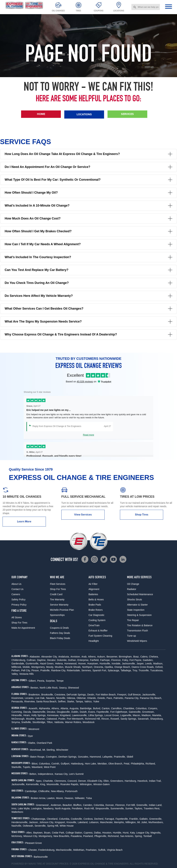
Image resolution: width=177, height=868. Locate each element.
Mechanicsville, (64, 850)
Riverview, (30, 701)
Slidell (130, 757)
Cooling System (97, 620)
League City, (143, 833)
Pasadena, (76, 836)
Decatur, (52, 660)
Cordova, (88, 819)
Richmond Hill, (93, 719)
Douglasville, (64, 712)
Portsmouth (71, 791)
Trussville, (144, 670)
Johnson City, (47, 822)
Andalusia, (64, 657)
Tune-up (132, 636)
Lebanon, (94, 822)
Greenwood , (43, 805)
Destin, (91, 695)
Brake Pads (95, 605)
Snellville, (26, 722)
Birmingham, (126, 657)
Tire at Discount (48, 864)
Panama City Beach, (151, 698)
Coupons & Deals (59, 628)
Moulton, (59, 667)
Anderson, (56, 805)
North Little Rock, (49, 688)
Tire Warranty (57, 599)
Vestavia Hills (26, 674)
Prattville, (45, 670)
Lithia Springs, (96, 715)
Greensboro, (117, 781)
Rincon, (106, 719)
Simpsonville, (102, 808)
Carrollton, (117, 708)
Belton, (33, 774)
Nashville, (17, 826)
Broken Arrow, (38, 798)
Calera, (144, 657)
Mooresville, (53, 784)
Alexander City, (49, 657)
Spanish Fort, (100, 670)
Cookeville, (77, 819)
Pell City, (26, 670)
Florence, (116, 660)
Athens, (92, 657)
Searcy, (63, 688)
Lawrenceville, (80, 715)
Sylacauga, (114, 670)
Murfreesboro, (156, 822)
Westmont (34, 729)
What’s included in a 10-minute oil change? (88, 206)
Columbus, (141, 708)
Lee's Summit (76, 774)
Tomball (147, 836)
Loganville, (126, 715)
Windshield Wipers (137, 641)
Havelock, (143, 781)
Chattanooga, (39, 819)
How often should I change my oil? (88, 193)
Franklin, (134, 819)
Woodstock (89, 722)
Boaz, (136, 657)
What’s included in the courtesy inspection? (88, 257)
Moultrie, (31, 719)
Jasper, (140, 664)
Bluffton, (78, 805)
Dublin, (75, 712)
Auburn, (101, 657)
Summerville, (117, 808)
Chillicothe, (44, 791)
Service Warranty (59, 605)
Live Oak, (40, 698)
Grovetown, (148, 712)
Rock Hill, (89, 808)
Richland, (151, 764)
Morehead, (36, 750)
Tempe (60, 681)
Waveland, (37, 767)
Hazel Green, (47, 664)
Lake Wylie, (24, 808)
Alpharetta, (45, 708)
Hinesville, (17, 715)
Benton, (35, 688)
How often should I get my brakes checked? (88, 231)
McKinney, (17, 836)
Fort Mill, (131, 805)
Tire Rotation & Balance (140, 625)
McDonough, (18, 719)
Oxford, (159, 667)
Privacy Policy (19, 605)
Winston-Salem (102, 784)
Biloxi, (35, 764)
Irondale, (116, 664)
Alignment (94, 589)
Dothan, (72, 660)
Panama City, (132, 698)
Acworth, (33, 708)
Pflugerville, (101, 836)
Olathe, (32, 743)
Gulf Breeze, (135, 695)
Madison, (158, 664)
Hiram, (27, 715)
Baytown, (38, 833)
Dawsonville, (39, 712)
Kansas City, (61, 774)
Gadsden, (148, 660)
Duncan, (110, 805)
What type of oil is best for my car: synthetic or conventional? (88, 180)
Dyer (30, 736)
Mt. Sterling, (49, 750)
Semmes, (87, 670)
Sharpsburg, (157, 719)
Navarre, (51, 698)
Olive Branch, (116, 764)
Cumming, (17, 712)
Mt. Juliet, (142, 822)
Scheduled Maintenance (140, 594)
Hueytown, (93, 664)
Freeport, (122, 695)
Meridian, (103, 764)
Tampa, (80, 701)
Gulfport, (66, 764)
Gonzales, (83, 757)
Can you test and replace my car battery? (88, 270)
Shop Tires (142, 515)
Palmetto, (119, 698)
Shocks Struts (134, 599)
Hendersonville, (20, 822)
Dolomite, (62, 660)
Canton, (106, 708)
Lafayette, (108, 757)
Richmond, (113, 836)
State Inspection (136, 610)
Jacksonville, (129, 664)
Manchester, (107, 822)
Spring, (139, 836)
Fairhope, (105, 660)
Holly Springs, (39, 715)
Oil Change (133, 584)
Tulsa (89, 798)
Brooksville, (48, 695)
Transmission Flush (138, 631)
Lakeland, (83, 822)
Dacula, (27, 712)
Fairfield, (95, 660)
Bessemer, (112, 657)
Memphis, (119, 822)
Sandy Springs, (129, 719)
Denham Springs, (68, 757)
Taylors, (139, 808)
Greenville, (142, 805)
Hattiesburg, (77, 764)
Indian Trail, (155, 781)
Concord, (73, 781)
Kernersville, (33, 784)
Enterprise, (83, 660)
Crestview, (60, 695)
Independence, (46, 774)
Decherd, (99, 819)
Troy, (135, 670)
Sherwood (73, 688)
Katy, (133, 833)
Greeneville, (156, 819)
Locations (84, 114)
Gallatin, (144, 819)
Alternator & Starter (137, 605)
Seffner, (62, 701)
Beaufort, (67, 805)
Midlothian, (79, 850)
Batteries (93, 594)
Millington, (131, 822)
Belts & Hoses (96, 599)
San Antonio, (127, 836)
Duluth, (83, 712)
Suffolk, (102, 850)
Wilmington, (86, 784)
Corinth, (56, 764)
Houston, (107, 833)
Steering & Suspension (139, 615)
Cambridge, (31, 791)
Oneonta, (99, 667)
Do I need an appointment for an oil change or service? (88, 167)
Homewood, (71, 664)
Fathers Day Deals (60, 633)
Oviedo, (101, 698)
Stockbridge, (39, 722)
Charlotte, (48, 781)
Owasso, (69, 798)
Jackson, (34, 822)
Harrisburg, (131, 781)
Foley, (125, 660)
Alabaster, (35, 657)
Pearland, (88, 836)
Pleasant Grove (33, 843)
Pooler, (62, 719)
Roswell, (115, 719)
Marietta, (157, 715)
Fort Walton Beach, (106, 695)
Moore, (60, 798)
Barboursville (41, 857)
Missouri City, (31, 836)
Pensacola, (17, 701)
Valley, (15, 674)
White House (67, 826)
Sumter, (129, 808)
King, (43, 784)
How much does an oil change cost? (88, 219)
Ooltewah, (28, 826)
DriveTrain (94, 625)
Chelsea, (154, 657)
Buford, (97, 708)
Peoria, (41, 681)
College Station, (74, 833)
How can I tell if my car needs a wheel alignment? (88, 244)
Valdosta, (59, 722)
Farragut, (110, 819)
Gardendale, (18, 664)
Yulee (96, 701)
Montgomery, (38, 667)
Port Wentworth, (75, 719)
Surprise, (51, 681)
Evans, (92, 712)
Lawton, (51, 798)
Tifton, (50, 722)
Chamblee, (129, 708)
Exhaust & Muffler (98, 631)
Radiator (132, 589)
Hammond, (96, 757)
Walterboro (17, 812)
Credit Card (56, 594)
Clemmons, (61, 781)
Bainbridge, (86, 708)
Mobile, (27, 667)
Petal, (127, 764)
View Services (83, 515)
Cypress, (88, 833)
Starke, (71, 701)
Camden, (88, 805)
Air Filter (93, 584)
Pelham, (16, 670)
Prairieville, (120, 757)
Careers (16, 594)
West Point (50, 767)
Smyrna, (16, 722)
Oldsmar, (81, 698)
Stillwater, (80, 798)
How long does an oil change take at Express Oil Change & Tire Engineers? (88, 154)
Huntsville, (105, 664)
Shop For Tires (19, 623)
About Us (16, 584)
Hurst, (126, 833)
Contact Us (17, 589)
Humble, (117, 833)
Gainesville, (135, 712)
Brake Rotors (96, 610)
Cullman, (31, 660)
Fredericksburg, (47, 850)
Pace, (110, 698)
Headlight (94, 641)
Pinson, (36, 670)
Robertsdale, (74, 670)
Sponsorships (57, 615)
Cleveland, (52, 819)
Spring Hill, (53, 826)
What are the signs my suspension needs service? (88, 322)
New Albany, (58, 791)
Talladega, (126, 670)
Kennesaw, (53, 715)
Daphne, (42, 660)
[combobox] (146, 7)
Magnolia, (156, 833)
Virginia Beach (115, 850)
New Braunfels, (62, 836)
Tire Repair (133, 620)
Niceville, (61, 698)
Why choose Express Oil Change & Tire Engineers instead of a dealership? (88, 335)
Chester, (33, 850)
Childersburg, (19, 660)
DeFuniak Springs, (76, 695)
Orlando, (92, 698)
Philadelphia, (138, 764)
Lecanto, (30, 698)
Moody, (50, 667)
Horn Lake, (91, 764)
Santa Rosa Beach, (47, 701)
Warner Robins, (73, 722)
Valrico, (88, 701)
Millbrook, (17, 667)
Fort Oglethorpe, (119, 712)
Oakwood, (52, 719)
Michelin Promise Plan (62, 610)
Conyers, (153, 708)
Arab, (84, 657)
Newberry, (49, 808)
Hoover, (82, 664)
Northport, (87, 667)
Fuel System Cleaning (100, 636)
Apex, (39, 781)
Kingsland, (65, 715)
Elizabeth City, (95, 781)
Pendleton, (78, 808)
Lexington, (37, 808)
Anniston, (76, 657)
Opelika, (109, 667)
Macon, (137, 715)
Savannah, (144, 719)
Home (41, 114)
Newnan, (41, 719)
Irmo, (14, 808)
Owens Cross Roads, (143, 667)
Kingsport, (60, 822)
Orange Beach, (123, 667)
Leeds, (149, 664)
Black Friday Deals (60, 638)
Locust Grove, (112, 715)
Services (127, 114)
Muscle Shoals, (73, 667)
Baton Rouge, (38, 757)
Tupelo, (27, 767)
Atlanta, (65, 708)
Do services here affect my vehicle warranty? (88, 296)
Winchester (62, 750)
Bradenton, (34, 695)
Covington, (52, 757)
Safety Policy (18, 599)
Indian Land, (155, 805)
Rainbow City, (59, 670)
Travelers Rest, (152, 808)
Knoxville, (72, 822)
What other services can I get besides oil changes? (88, 309)
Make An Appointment (23, 628)
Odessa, (71, 698)
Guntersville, (32, 664)
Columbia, (99, 805)
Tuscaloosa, (157, 670)
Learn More (24, 521)
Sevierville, (40, 826)
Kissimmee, (18, 698)
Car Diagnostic (96, 615)
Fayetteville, (103, 712)
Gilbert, (32, 681)
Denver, (82, 781)
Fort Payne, (136, 660)
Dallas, (98, 833)
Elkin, (106, 781)
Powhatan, (91, 850)
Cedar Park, (58, 833)
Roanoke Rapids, (70, 784)
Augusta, (74, 708)
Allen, (29, 833)
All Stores (17, 617)
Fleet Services (58, 584)
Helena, (59, 664)
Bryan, (48, 833)
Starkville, (17, 767)
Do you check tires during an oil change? (88, 283)
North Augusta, (63, 808)
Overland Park (44, 743)
